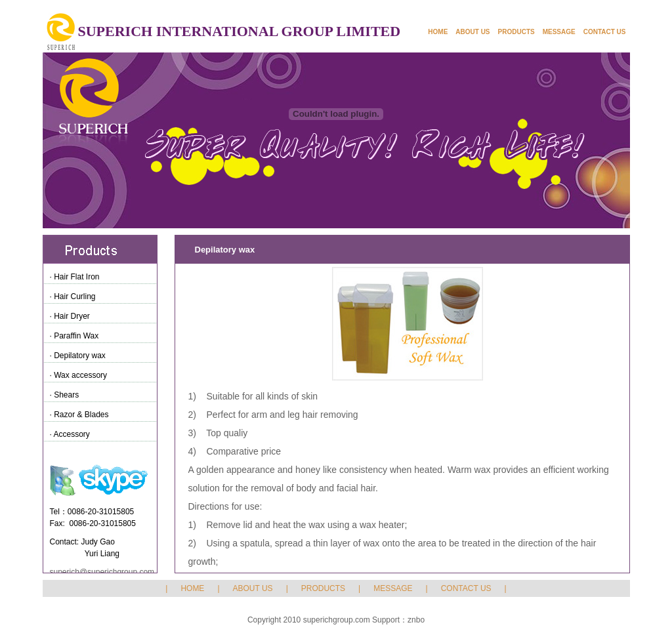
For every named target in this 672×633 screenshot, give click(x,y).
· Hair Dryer (70, 316)
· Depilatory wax (78, 356)
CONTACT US (605, 32)
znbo (416, 620)
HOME (438, 32)
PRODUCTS (516, 32)
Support (386, 620)
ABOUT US (472, 32)
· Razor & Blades (79, 415)
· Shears (65, 395)
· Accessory (70, 434)
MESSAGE (559, 32)
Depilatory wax (225, 250)
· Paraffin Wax (74, 336)
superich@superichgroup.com (102, 572)
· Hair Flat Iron (75, 277)
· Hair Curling (73, 296)
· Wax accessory (79, 375)
